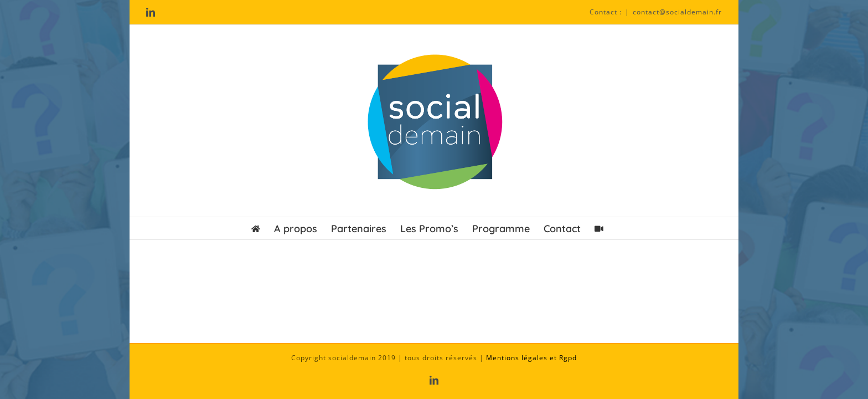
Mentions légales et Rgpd (531, 358)
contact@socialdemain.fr (677, 12)
